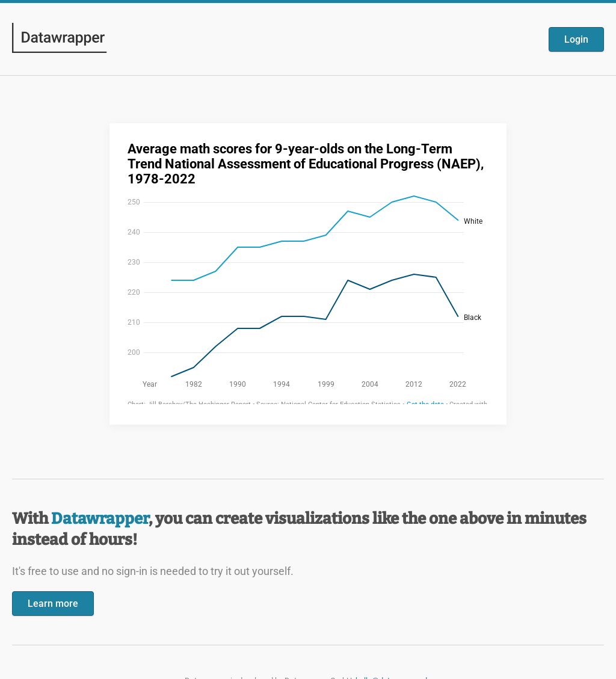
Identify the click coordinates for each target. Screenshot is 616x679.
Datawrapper (100, 519)
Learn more (53, 604)
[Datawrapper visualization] (308, 273)
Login (576, 39)
